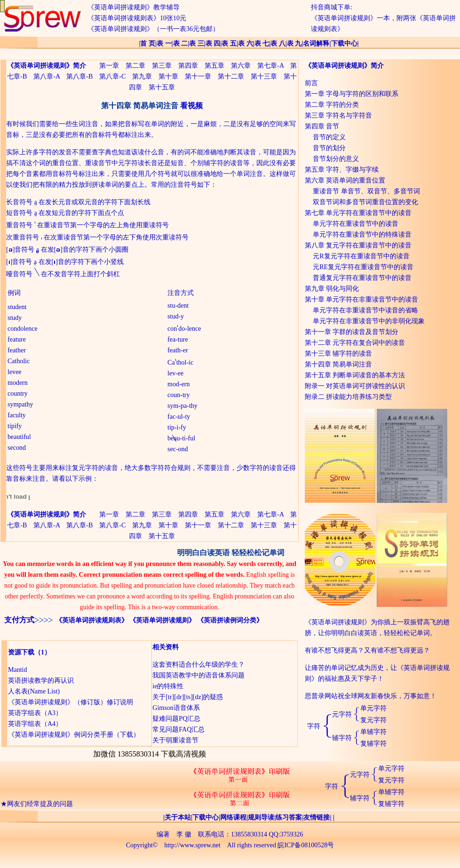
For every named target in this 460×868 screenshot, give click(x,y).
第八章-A (47, 76)
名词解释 (316, 44)
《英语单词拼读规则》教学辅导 (134, 7)
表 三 (197, 44)
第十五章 (162, 87)
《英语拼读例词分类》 (230, 620)
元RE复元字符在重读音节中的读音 (363, 267)
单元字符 (373, 708)
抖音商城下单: (332, 7)
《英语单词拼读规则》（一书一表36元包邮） (153, 29)
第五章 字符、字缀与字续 (342, 170)
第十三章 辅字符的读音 (339, 354)
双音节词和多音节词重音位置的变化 (365, 202)
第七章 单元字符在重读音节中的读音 (358, 213)
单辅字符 (373, 732)
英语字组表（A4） (35, 724)
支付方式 (19, 620)
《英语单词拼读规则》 (162, 620)
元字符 (342, 714)
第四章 (188, 66)
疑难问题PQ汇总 (176, 719)
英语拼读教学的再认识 (41, 681)
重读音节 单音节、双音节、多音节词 (366, 191)
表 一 (164, 44)
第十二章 (231, 76)
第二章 (135, 66)
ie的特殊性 (168, 686)
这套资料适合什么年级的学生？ (198, 665)
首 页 (148, 44)
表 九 (294, 44)
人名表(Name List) (34, 691)
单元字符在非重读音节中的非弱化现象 (369, 321)
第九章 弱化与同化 (332, 289)
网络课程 (233, 817)
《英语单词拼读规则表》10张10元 (137, 18)
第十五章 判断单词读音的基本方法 (355, 375)
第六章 (241, 66)
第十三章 (264, 76)
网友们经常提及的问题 (40, 807)
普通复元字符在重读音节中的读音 (362, 278)
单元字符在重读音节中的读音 (356, 224)
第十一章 (198, 76)
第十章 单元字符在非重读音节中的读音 (362, 299)
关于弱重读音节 (175, 740)
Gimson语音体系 (176, 708)
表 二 (181, 44)
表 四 (213, 44)
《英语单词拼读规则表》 (92, 620)
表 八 (278, 44)
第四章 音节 (322, 126)
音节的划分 (329, 148)
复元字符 (373, 720)
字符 (314, 726)
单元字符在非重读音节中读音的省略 (365, 310)
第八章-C (112, 76)
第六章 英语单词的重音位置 (345, 180)
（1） (43, 652)
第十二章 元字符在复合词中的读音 (355, 343)
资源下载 (21, 652)
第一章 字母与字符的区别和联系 (352, 94)
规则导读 (261, 817)
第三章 (162, 66)
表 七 (262, 44)
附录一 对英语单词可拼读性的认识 (355, 386)
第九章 (142, 76)
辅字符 (342, 738)
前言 (311, 83)
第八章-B (79, 76)
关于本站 (178, 817)
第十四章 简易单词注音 (339, 364)
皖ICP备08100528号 (306, 845)
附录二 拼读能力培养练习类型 (349, 397)
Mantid (17, 670)
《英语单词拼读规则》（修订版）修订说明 (71, 702)
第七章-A (270, 66)
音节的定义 (329, 137)
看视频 (191, 106)
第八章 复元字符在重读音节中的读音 (358, 245)
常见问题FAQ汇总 (178, 729)
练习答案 (289, 817)
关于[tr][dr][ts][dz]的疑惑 (188, 697)
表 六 (246, 44)
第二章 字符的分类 (332, 105)
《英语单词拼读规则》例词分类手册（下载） (74, 735)
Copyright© (142, 845)
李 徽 (184, 834)
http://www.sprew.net (192, 845)
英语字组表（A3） (35, 713)
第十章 (168, 76)
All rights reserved (252, 845)
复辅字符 (373, 744)
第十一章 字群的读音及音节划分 (352, 332)
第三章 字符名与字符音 (339, 115)
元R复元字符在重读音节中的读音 (361, 256)
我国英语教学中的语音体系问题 (198, 675)
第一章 (109, 66)
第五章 (214, 66)
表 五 (229, 44)
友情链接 (317, 817)
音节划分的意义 (336, 159)
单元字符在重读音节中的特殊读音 (362, 235)
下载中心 (344, 44)
